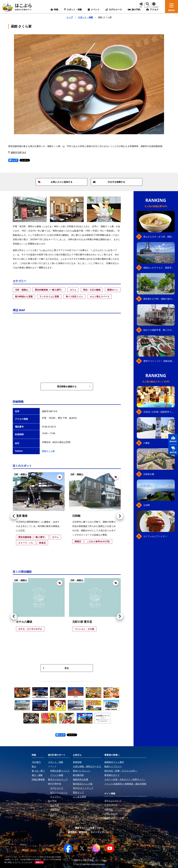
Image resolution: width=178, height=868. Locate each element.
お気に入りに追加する (55, 182)
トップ (70, 17)
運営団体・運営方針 (78, 832)
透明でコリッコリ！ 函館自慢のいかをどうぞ (159, 361)
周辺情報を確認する (74, 386)
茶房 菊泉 (22, 516)
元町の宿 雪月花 (82, 622)
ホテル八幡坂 (24, 622)
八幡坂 (147, 443)
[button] (14, 516)
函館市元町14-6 (18, 152)
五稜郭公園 (149, 474)
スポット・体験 (85, 17)
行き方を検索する (109, 182)
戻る (56, 668)
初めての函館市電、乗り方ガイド (159, 330)
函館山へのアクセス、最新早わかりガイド (159, 268)
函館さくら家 (48, 451)
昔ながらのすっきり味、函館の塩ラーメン (159, 237)
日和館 (76, 516)
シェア (13, 160)
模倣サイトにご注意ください (89, 828)
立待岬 (147, 505)
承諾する (39, 862)
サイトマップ (97, 832)
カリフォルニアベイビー (155, 536)
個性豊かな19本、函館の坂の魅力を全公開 (159, 299)
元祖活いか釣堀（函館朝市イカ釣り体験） (159, 412)
